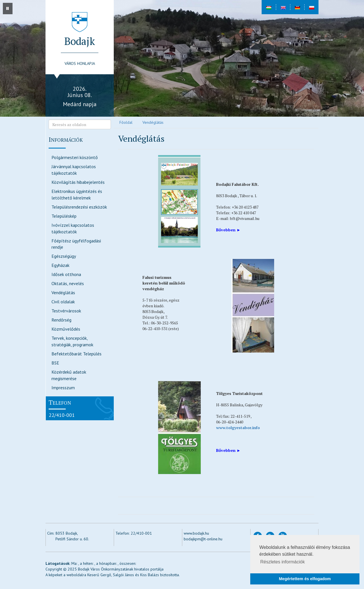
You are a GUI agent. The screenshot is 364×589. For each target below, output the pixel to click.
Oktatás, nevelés (68, 283)
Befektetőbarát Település (76, 354)
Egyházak (60, 265)
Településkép (64, 216)
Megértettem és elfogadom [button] (305, 579)
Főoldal (126, 122)
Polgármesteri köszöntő (75, 157)
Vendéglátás (63, 293)
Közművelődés (66, 329)
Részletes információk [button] (283, 562)
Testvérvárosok (66, 311)
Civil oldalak (63, 302)
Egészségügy (64, 256)
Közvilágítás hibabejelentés (78, 182)
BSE (55, 363)
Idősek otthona (66, 274)
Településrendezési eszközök (79, 207)
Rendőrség (61, 320)
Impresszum (63, 388)
